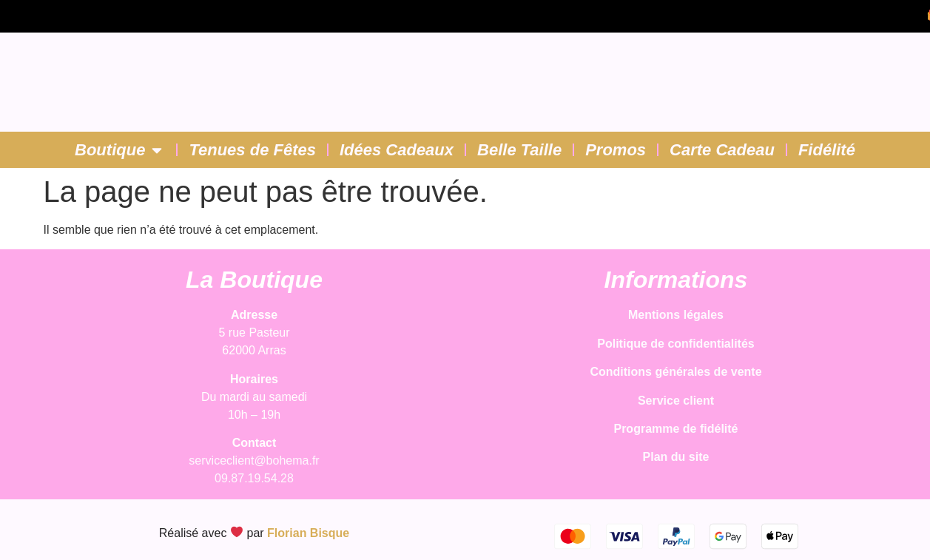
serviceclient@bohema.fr (254, 461)
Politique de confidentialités (675, 344)
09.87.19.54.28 (254, 478)
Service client (676, 401)
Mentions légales (676, 315)
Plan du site (676, 457)
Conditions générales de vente (675, 372)
